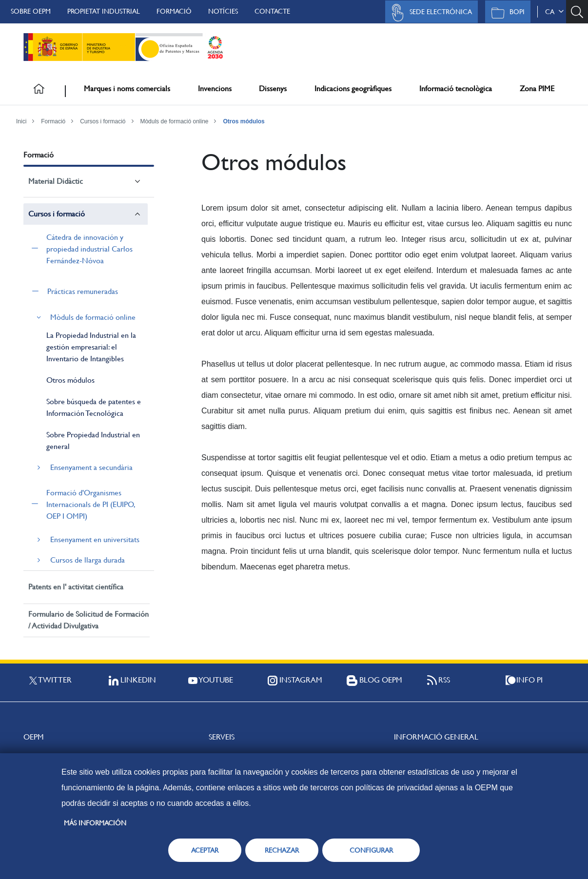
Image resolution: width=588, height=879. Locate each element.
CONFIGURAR (371, 850)
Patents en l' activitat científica (76, 587)
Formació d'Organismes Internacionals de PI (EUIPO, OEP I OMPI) (90, 504)
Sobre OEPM (31, 11)
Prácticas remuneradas (83, 291)
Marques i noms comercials (127, 88)
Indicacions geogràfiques (353, 88)
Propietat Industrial (104, 11)
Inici (21, 121)
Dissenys (273, 88)
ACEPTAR (205, 850)
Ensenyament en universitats (95, 539)
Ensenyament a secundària (91, 467)
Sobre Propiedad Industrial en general (93, 440)
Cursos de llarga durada (88, 560)
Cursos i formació (103, 121)
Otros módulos (244, 121)
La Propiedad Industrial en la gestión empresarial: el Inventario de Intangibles (91, 347)
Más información (95, 823)
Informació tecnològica (456, 88)
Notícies (223, 11)
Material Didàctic (56, 181)
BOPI (505, 13)
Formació (174, 11)
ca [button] (554, 12)
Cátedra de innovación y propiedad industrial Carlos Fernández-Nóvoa (89, 249)
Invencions (215, 88)
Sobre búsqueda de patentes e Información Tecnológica (94, 407)
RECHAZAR (282, 850)
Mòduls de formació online (174, 121)
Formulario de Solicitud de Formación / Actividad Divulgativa (88, 620)
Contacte (272, 11)
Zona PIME (537, 88)
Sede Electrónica (429, 13)
